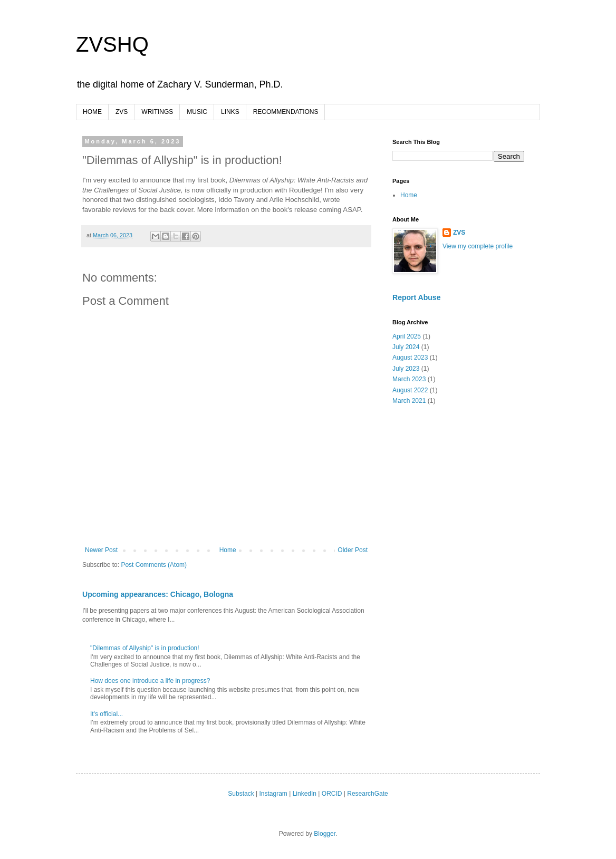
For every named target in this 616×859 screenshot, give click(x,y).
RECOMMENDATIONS (286, 112)
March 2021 (409, 401)
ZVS (122, 112)
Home (228, 550)
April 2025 (407, 336)
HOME (92, 112)
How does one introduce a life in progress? (150, 681)
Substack (241, 794)
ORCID (332, 794)
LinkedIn (305, 794)
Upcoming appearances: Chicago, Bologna (158, 594)
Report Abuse (416, 297)
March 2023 (409, 379)
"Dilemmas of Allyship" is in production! (145, 648)
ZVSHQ (112, 44)
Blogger (325, 834)
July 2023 (406, 369)
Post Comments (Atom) (154, 565)
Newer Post (101, 550)
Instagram (273, 794)
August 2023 (410, 358)
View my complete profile (478, 246)
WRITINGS (157, 112)
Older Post (353, 550)
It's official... (107, 714)
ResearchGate (367, 794)
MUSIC (197, 112)
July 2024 (406, 347)
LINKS (230, 112)
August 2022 (410, 390)
